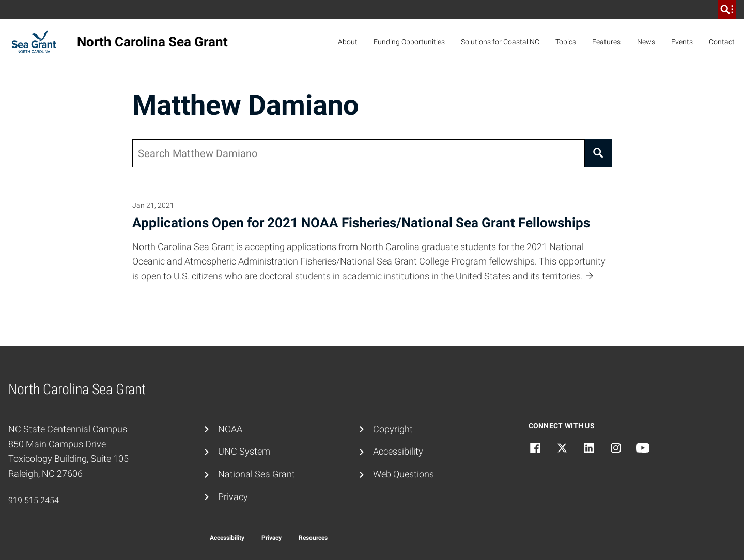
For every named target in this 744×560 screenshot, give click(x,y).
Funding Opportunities (409, 42)
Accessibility (398, 451)
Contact (722, 42)
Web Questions (404, 474)
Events (682, 42)
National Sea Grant (257, 474)
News (646, 42)
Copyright (393, 429)
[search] (727, 9)
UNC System (244, 451)
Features (606, 42)
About (348, 42)
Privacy (233, 497)
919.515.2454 (34, 500)
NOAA (230, 429)
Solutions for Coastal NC (500, 42)
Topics (566, 42)
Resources (313, 538)
